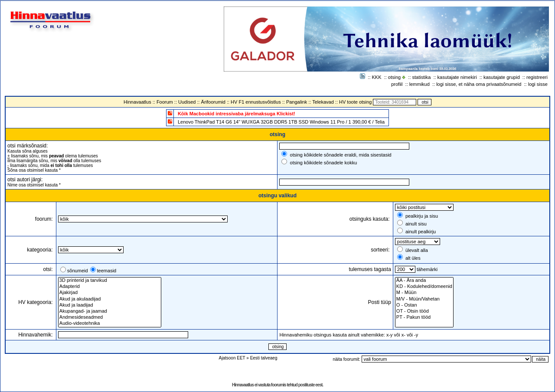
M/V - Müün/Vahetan (424, 299)
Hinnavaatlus (137, 102)
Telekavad (323, 102)
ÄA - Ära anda (424, 281)
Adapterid (110, 287)
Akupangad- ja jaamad (110, 311)
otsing (394, 77)
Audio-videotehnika (110, 323)
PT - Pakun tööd (424, 317)
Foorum (165, 102)
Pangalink (297, 102)
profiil (397, 84)
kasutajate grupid (502, 77)
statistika (422, 77)
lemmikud (420, 84)
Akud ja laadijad (110, 305)
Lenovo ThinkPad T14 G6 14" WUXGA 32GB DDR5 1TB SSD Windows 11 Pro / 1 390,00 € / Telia (281, 122)
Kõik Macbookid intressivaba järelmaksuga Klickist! (237, 114)
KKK (377, 77)
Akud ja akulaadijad (110, 299)
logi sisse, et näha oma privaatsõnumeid (479, 84)
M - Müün (424, 293)
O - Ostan (424, 305)
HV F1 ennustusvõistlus (256, 102)
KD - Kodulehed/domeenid (424, 287)
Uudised (187, 102)
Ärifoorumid (213, 102)
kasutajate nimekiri (457, 77)
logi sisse (538, 84)
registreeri (537, 77)
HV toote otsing (355, 102)
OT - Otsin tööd (424, 311)
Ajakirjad (110, 293)
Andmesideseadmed (110, 317)
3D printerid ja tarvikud (110, 281)
